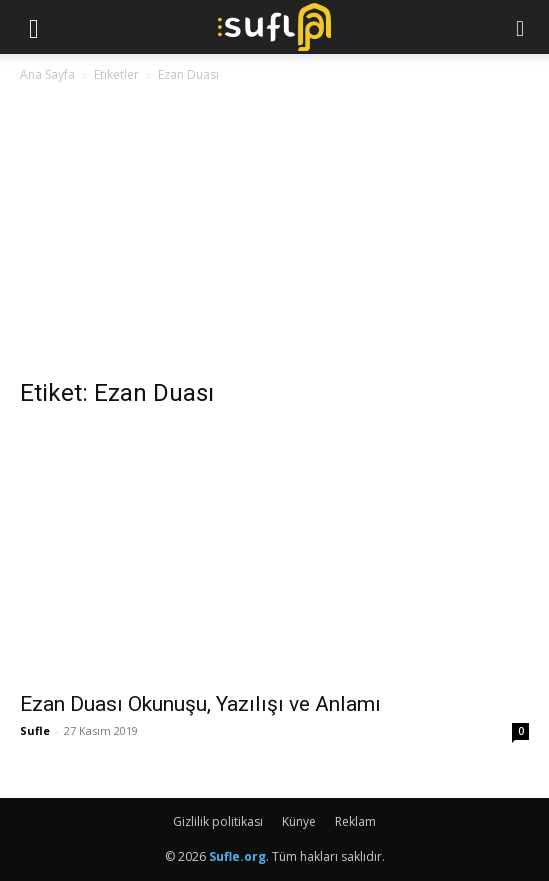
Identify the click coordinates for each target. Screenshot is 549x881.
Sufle (35, 730)
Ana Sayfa (47, 74)
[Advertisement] (274, 236)
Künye (299, 821)
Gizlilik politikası (218, 821)
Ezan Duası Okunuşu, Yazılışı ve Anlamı (200, 704)
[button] (34, 27)
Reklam (355, 821)
